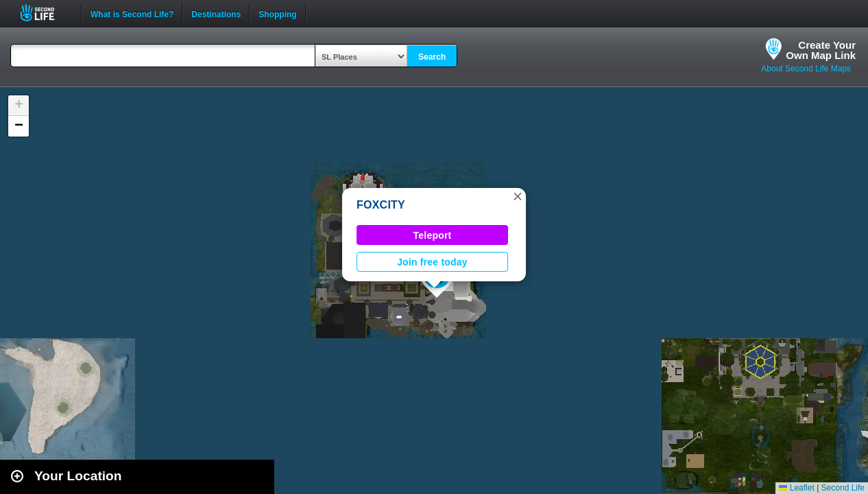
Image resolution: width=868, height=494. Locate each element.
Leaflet (796, 488)
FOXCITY (381, 205)
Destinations (216, 13)
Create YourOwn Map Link (821, 50)
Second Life (45, 13)
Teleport (433, 235)
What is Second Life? (132, 13)
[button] (518, 196)
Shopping (277, 13)
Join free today (432, 262)
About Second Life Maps (806, 69)
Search (432, 57)
